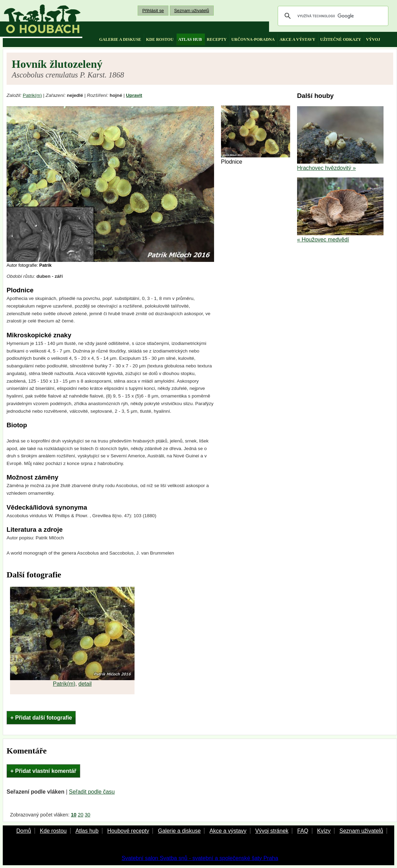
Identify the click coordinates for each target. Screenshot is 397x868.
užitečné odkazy (341, 39)
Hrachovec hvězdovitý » (326, 168)
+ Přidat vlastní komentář (43, 771)
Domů (24, 831)
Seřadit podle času (92, 792)
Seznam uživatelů (192, 11)
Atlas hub (87, 831)
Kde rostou (53, 831)
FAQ (303, 831)
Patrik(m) (32, 95)
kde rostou (160, 39)
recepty (217, 39)
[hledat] (332, 16)
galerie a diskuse (120, 39)
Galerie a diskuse (179, 831)
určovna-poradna (253, 39)
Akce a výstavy (228, 831)
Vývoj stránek (272, 831)
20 (81, 815)
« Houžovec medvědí (323, 240)
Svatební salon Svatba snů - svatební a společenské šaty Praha (200, 858)
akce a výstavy (297, 39)
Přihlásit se (153, 11)
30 (87, 815)
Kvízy (324, 831)
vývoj (373, 39)
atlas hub (190, 39)
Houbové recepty (128, 831)
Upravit (134, 95)
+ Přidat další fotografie (41, 718)
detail (85, 684)
